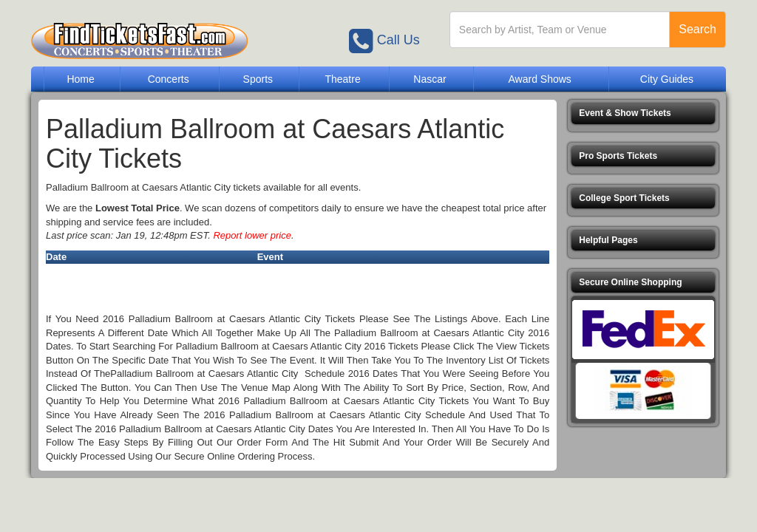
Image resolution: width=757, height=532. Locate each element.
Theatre (342, 79)
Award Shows (539, 79)
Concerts (169, 79)
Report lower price (252, 235)
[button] (643, 113)
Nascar (430, 79)
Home (80, 79)
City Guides (667, 79)
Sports (258, 79)
